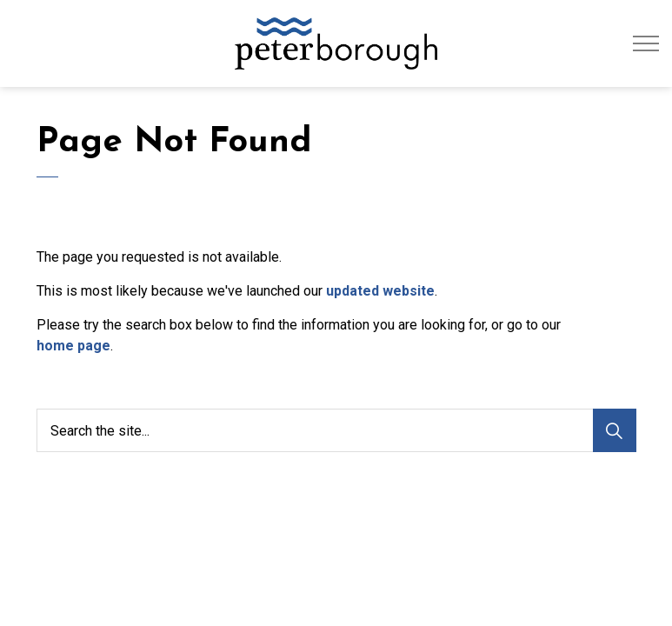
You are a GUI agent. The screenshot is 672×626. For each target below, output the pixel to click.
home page (73, 346)
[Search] (615, 430)
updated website (380, 291)
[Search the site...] (336, 430)
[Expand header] (646, 43)
